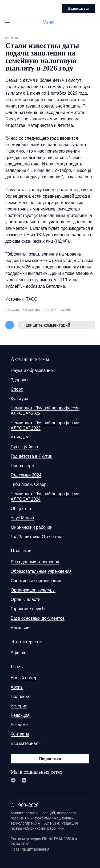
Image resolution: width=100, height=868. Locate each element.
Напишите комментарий (46, 325)
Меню (51, 22)
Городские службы (29, 609)
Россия (13, 310)
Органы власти (25, 599)
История (19, 706)
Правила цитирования (30, 849)
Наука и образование (32, 370)
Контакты (20, 734)
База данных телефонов (35, 562)
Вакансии (20, 628)
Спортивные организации (36, 581)
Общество (21, 509)
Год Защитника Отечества (37, 537)
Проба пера (22, 466)
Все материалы (26, 743)
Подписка (20, 697)
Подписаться (78, 8)
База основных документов (38, 618)
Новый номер (24, 678)
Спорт (17, 389)
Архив (17, 687)
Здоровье (20, 380)
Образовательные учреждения (41, 571)
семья (66, 310)
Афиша (18, 653)
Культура (20, 399)
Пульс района (24, 447)
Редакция (20, 715)
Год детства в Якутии (32, 456)
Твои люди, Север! (29, 484)
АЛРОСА (19, 437)
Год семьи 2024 (26, 475)
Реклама (19, 725)
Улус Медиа (22, 518)
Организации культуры (33, 590)
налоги (51, 310)
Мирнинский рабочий (32, 527)
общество (32, 310)
